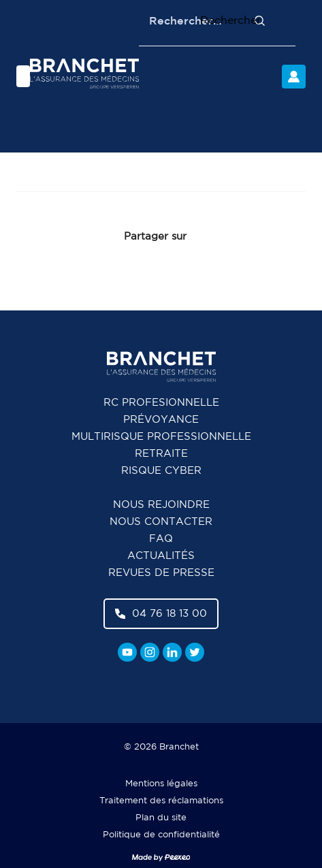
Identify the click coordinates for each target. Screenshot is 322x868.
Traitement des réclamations (161, 801)
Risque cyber (161, 471)
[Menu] (23, 76)
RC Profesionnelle (161, 403)
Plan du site (161, 818)
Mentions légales (161, 784)
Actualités (161, 556)
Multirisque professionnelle (161, 437)
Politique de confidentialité (161, 835)
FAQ (161, 539)
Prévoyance (161, 420)
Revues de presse (161, 573)
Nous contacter (161, 522)
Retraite (161, 454)
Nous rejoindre (161, 505)
